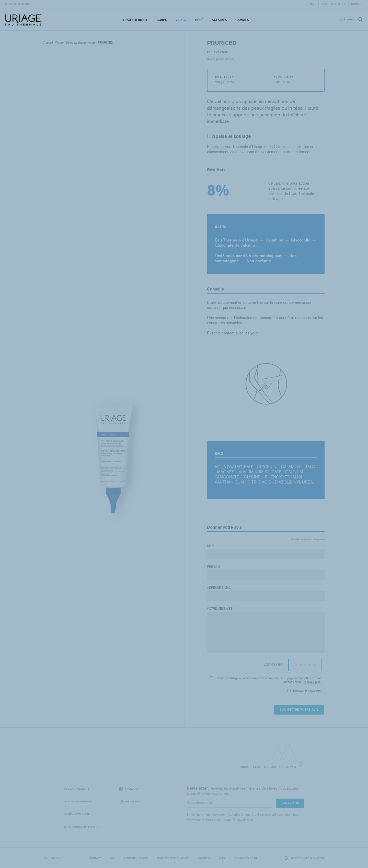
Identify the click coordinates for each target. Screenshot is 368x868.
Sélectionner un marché (304, 858)
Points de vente (334, 4)
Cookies (204, 858)
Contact (357, 4)
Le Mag (311, 4)
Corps (162, 20)
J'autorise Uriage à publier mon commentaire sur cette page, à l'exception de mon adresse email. (266, 680)
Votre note (273, 665)
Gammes (242, 20)
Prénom (214, 567)
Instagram (129, 801)
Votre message (220, 609)
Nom (211, 546)
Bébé (199, 20)
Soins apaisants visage (81, 43)
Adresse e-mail (220, 588)
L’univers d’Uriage (17, 4)
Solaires (219, 20)
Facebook (129, 789)
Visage (181, 20)
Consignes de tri (246, 858)
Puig (222, 858)
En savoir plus (312, 682)
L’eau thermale (136, 20)
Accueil (48, 43)
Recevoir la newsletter (304, 691)
